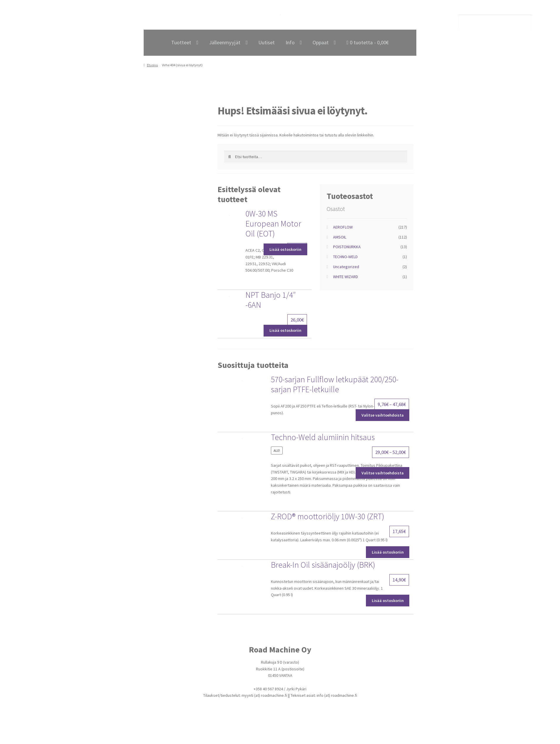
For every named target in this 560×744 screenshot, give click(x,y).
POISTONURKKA (347, 247)
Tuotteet (181, 42)
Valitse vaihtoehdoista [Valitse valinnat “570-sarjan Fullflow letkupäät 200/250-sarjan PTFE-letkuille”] (383, 415)
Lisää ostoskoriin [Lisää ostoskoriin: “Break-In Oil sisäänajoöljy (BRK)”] (388, 601)
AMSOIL (340, 237)
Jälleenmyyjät (225, 42)
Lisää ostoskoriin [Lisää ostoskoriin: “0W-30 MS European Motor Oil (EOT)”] (285, 249)
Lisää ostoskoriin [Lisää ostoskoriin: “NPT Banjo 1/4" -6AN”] (285, 330)
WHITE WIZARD (346, 277)
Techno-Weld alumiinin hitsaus (323, 437)
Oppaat (321, 42)
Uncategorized (346, 267)
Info (290, 42)
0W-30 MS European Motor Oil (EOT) (273, 224)
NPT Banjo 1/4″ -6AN (271, 300)
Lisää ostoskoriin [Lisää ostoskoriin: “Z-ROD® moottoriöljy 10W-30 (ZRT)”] (388, 552)
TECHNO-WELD (345, 257)
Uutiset (267, 42)
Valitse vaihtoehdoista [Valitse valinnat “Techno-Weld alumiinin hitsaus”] (383, 473)
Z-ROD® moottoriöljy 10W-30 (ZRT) (328, 516)
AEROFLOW (343, 227)
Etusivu (152, 65)
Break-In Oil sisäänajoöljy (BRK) (323, 565)
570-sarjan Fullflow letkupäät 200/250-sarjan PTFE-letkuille (335, 384)
